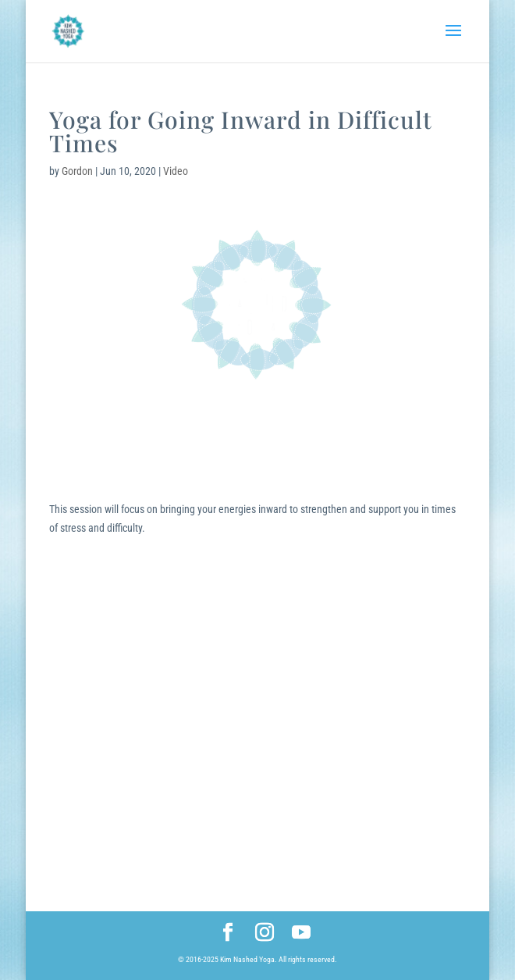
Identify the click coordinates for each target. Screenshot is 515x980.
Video (176, 171)
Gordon (77, 171)
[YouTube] (301, 934)
